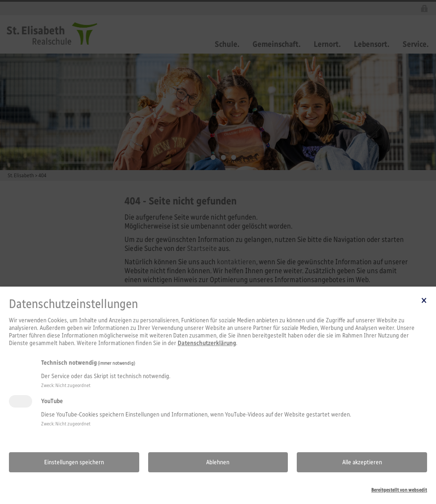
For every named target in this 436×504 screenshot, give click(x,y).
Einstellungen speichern (74, 462)
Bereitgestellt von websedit (399, 490)
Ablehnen (218, 462)
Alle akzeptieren (362, 462)
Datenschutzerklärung (207, 343)
